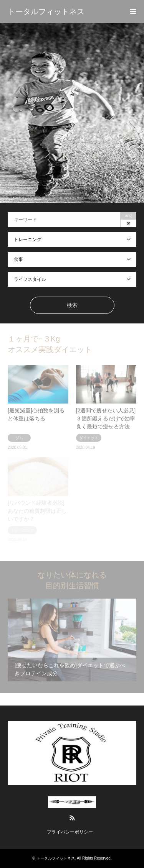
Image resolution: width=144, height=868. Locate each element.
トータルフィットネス (56, 858)
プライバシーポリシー (70, 832)
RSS (72, 818)
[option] (72, 113)
